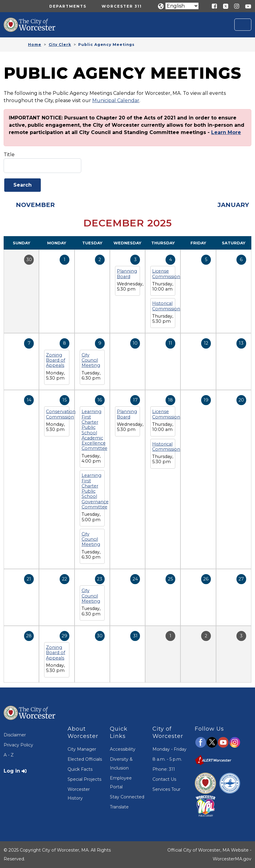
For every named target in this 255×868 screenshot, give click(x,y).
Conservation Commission (61, 414)
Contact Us (164, 779)
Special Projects (84, 779)
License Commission (166, 274)
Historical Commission (166, 306)
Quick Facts (80, 769)
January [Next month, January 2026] (233, 205)
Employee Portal (121, 782)
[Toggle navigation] (243, 25)
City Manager (82, 749)
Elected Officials (85, 759)
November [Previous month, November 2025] (35, 205)
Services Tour (166, 789)
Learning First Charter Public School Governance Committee (95, 491)
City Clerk (60, 45)
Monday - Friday (169, 749)
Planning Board (127, 274)
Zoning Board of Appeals (56, 360)
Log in (12, 771)
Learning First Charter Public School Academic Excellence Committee (94, 430)
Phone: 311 (164, 769)
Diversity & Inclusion (121, 764)
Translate (119, 807)
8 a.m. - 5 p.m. (167, 759)
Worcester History (79, 794)
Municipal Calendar (116, 100)
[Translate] (182, 6)
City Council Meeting (91, 360)
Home (35, 45)
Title (9, 155)
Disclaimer (15, 735)
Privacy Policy (18, 745)
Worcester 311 (122, 6)
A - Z (9, 755)
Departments (68, 6)
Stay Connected (127, 797)
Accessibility (123, 749)
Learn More (226, 132)
